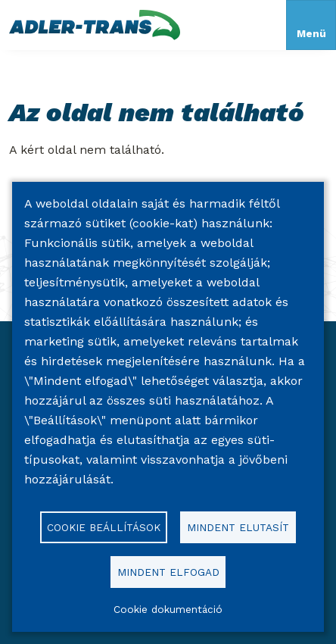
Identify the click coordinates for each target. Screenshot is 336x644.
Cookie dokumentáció (168, 609)
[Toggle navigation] (311, 25)
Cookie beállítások (104, 527)
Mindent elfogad (168, 572)
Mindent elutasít (238, 527)
